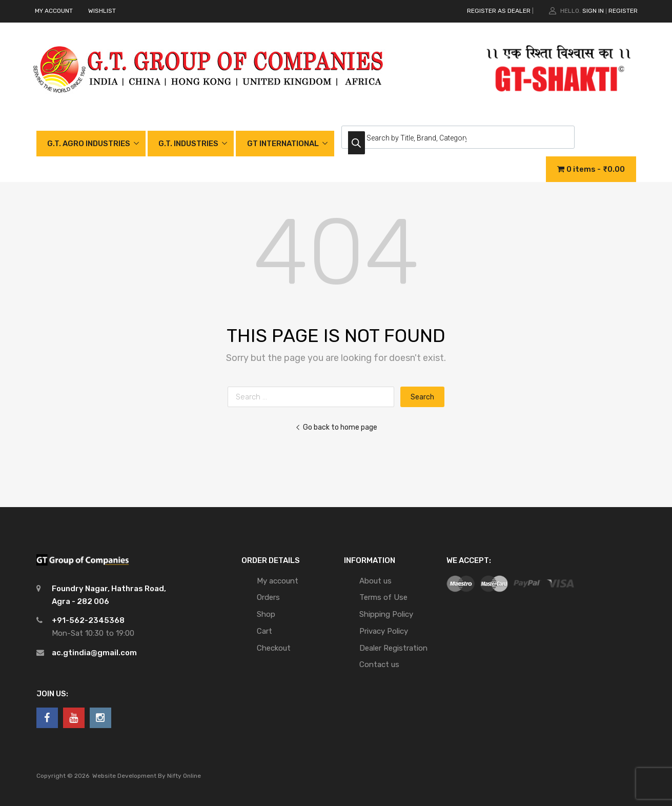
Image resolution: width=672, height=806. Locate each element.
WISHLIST (102, 11)
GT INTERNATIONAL (283, 144)
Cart (264, 631)
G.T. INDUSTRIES (188, 144)
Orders (268, 597)
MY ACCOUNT (54, 11)
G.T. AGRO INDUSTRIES (89, 144)
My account (278, 581)
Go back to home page (336, 427)
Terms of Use (383, 597)
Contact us (379, 664)
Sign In (593, 11)
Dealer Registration (393, 648)
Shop (266, 614)
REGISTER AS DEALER (499, 11)
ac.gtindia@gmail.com (94, 653)
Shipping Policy (386, 614)
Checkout (274, 648)
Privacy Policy (384, 631)
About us (375, 581)
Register (623, 11)
